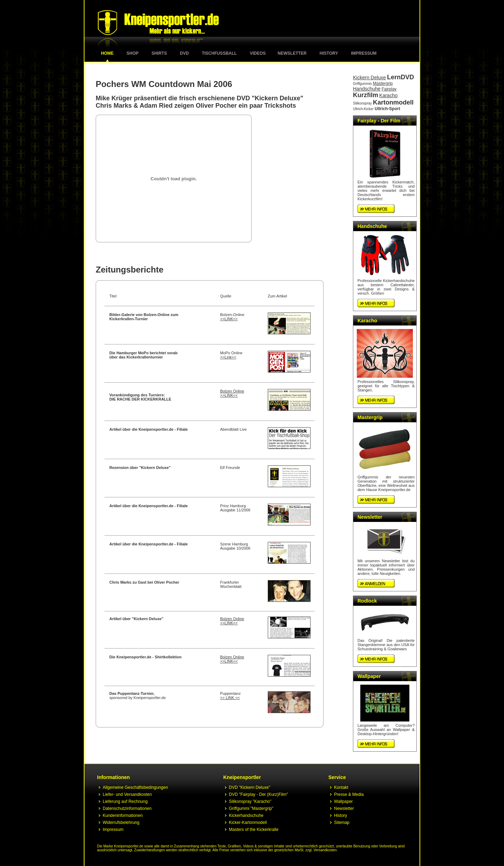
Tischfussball (219, 53)
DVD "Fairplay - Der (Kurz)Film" (258, 794)
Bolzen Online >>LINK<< (232, 393)
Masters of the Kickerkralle (254, 830)
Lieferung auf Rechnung (125, 801)
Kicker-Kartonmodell (248, 823)
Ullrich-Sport (387, 109)
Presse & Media (349, 794)
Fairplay (389, 89)
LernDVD (400, 77)
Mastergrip (383, 83)
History (329, 53)
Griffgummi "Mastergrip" (251, 808)
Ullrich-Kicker (363, 109)
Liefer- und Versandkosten (127, 794)
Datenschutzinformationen (127, 808)
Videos (258, 53)
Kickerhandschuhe (246, 815)
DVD (184, 53)
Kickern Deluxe (369, 78)
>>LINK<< (229, 319)
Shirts (159, 53)
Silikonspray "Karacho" (250, 801)
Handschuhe (367, 89)
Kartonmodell (393, 102)
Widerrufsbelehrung (121, 823)
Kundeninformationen (123, 815)
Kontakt (341, 787)
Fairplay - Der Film (379, 121)
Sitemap (342, 823)
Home (107, 53)
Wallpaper (369, 676)
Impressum (364, 53)
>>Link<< (228, 357)
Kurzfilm (366, 95)
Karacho (388, 95)
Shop (132, 53)
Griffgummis (362, 84)
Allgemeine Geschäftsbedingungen (135, 787)
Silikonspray (362, 103)
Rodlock (367, 601)
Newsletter (292, 53)
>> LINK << (230, 698)
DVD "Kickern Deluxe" (250, 787)
